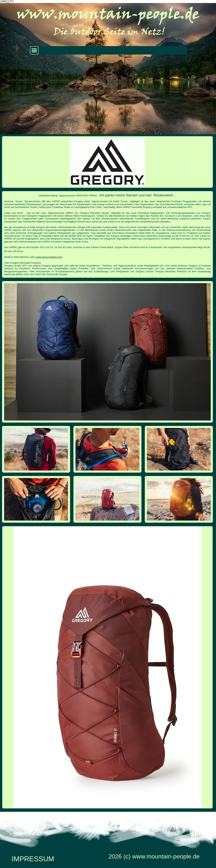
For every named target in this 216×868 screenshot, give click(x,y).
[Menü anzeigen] (34, 50)
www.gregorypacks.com (49, 257)
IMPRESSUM (33, 859)
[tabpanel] (107, 234)
